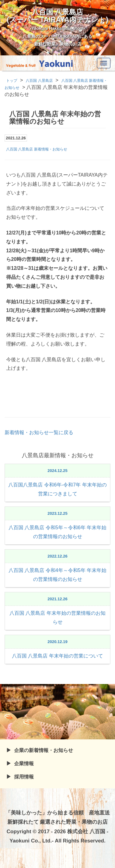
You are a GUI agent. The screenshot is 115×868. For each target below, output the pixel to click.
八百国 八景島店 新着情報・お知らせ (37, 149)
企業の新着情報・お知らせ (44, 750)
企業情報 (24, 764)
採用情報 (24, 777)
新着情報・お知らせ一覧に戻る (39, 432)
